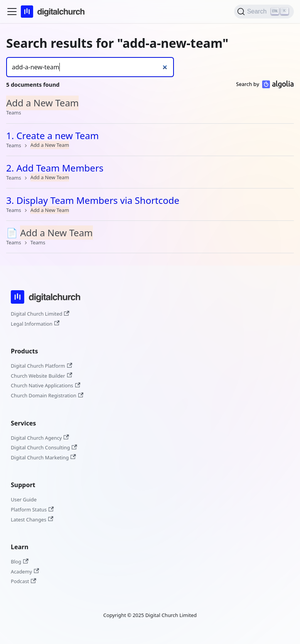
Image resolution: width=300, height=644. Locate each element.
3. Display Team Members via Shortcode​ (93, 200)
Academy (25, 572)
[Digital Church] (46, 305)
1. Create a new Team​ (52, 135)
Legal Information (35, 324)
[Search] (264, 12)
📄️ (50, 233)
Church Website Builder (41, 376)
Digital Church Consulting (44, 447)
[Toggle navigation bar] (12, 12)
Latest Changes (32, 520)
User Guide (24, 499)
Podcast (24, 581)
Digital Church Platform (41, 366)
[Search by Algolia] (265, 86)
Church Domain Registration (47, 395)
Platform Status (32, 509)
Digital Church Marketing (43, 457)
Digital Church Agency (40, 438)
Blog (20, 562)
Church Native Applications (46, 385)
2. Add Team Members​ (55, 168)
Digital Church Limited (40, 314)
